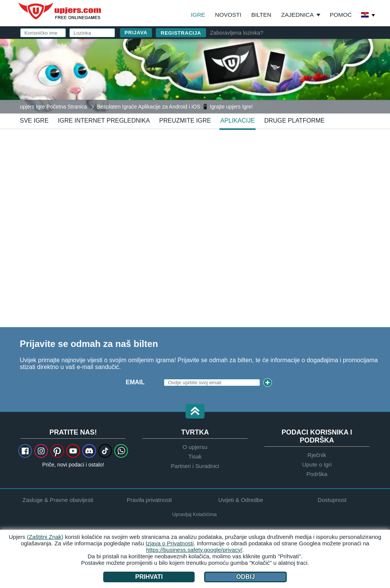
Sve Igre (34, 121)
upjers (60, 11)
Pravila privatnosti (149, 500)
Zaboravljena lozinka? (237, 33)
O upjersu (195, 447)
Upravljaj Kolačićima (194, 514)
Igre (198, 15)
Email (135, 382)
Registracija (181, 33)
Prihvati (149, 577)
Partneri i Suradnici (195, 466)
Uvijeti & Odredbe (241, 500)
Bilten (261, 15)
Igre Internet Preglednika (104, 121)
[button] (195, 412)
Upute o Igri (317, 464)
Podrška (317, 474)
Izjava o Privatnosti (169, 543)
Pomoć (341, 15)
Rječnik (317, 455)
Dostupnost (332, 500)
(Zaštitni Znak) (45, 537)
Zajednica (297, 15)
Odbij (245, 577)
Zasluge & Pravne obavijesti (58, 500)
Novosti (228, 15)
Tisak (195, 456)
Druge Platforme (295, 121)
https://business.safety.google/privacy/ (194, 550)
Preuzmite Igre (185, 121)
